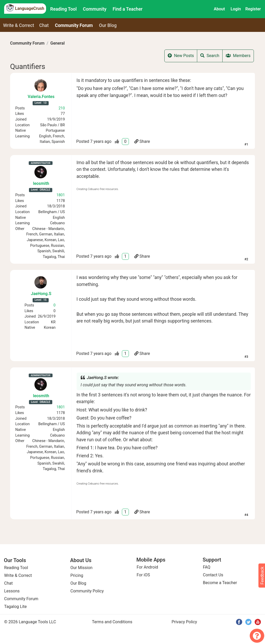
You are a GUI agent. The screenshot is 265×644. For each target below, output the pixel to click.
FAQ (207, 567)
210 (62, 108)
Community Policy (87, 591)
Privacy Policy (184, 622)
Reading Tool (63, 9)
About (219, 9)
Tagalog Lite (15, 607)
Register (253, 9)
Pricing (77, 575)
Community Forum (27, 43)
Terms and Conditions (112, 622)
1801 (61, 195)
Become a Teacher (220, 583)
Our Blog (78, 583)
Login (236, 9)
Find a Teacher (127, 9)
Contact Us (213, 575)
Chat (44, 25)
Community (95, 9)
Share (142, 141)
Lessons (12, 591)
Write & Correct (19, 25)
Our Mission (81, 568)
